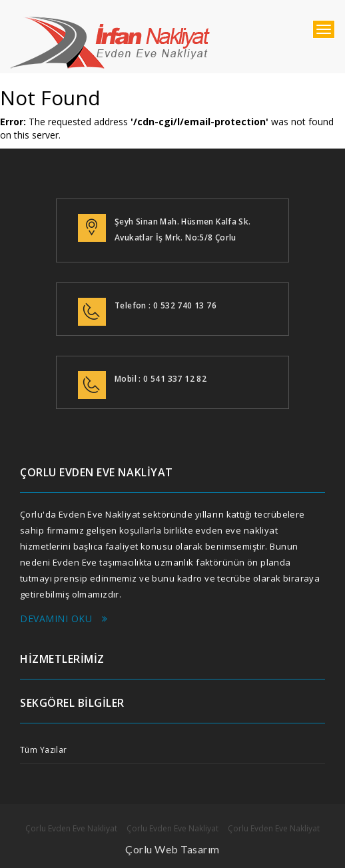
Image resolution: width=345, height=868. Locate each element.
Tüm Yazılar (44, 750)
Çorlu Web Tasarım (172, 849)
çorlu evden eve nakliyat (110, 43)
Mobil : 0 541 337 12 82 (161, 379)
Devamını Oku (64, 619)
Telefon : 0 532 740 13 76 (166, 305)
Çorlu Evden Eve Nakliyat (71, 828)
